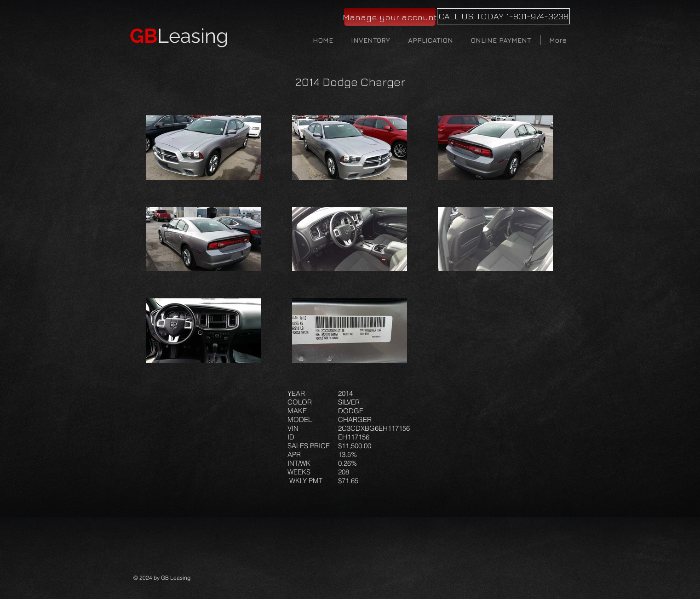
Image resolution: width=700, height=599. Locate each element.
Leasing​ (179, 36)
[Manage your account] (390, 17)
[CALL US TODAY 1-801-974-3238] (503, 16)
